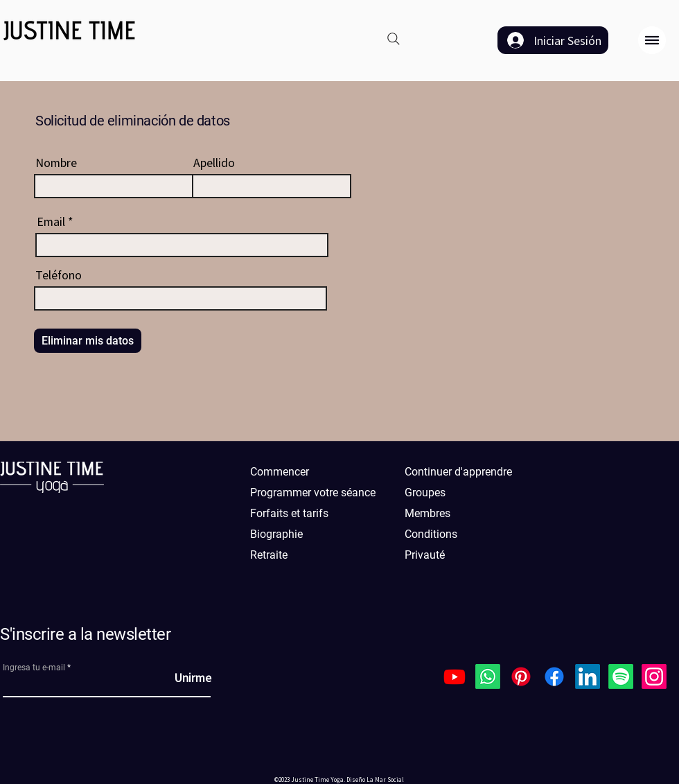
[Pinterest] (521, 677)
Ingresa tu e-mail (34, 668)
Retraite (269, 555)
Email (51, 221)
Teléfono (59, 275)
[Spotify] (621, 677)
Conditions (431, 534)
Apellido (214, 162)
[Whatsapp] (488, 677)
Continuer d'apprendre (458, 472)
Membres (427, 513)
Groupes (425, 493)
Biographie (276, 534)
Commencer (280, 472)
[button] (652, 40)
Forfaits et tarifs (289, 513)
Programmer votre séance (312, 493)
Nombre (56, 162)
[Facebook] (554, 677)
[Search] (394, 39)
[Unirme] (177, 677)
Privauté (425, 555)
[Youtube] (455, 677)
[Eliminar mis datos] (88, 341)
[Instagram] (654, 677)
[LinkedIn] (588, 677)
